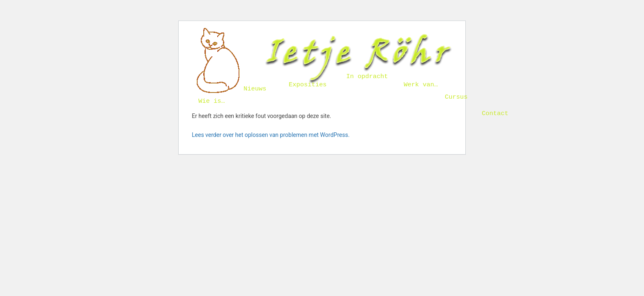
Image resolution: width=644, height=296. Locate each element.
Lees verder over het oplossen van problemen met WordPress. (271, 135)
